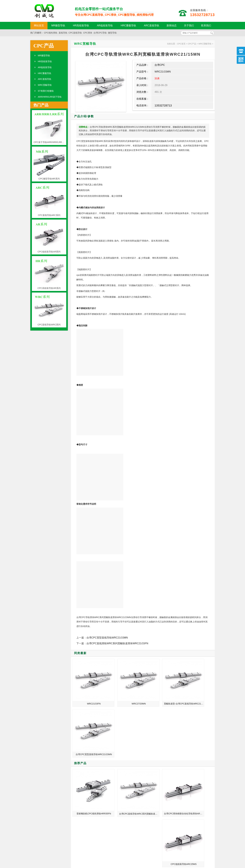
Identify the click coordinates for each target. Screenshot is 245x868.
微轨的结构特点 (173, 781)
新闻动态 (172, 25)
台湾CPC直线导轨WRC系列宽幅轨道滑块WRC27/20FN (126, 745)
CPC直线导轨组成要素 (81, 807)
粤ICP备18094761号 (170, 856)
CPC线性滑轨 (51, 33)
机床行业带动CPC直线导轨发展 (85, 789)
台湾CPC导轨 (100, 33)
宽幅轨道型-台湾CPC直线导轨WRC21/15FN (162, 695)
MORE (114, 767)
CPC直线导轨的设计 (175, 789)
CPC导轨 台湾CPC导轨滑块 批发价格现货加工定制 (86, 794)
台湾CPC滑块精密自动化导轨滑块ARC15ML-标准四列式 (162, 745)
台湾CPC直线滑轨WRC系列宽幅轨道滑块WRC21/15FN (117, 643)
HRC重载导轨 (128, 25)
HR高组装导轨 (81, 25)
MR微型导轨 (58, 25)
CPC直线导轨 (75, 33)
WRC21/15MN (163, 72)
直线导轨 (63, 33)
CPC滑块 (88, 33)
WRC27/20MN (125, 695)
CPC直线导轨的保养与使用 (179, 776)
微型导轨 (112, 33)
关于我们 (189, 25)
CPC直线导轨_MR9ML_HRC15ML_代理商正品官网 (86, 776)
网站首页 (39, 25)
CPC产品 (44, 46)
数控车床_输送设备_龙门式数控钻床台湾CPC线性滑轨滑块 (86, 781)
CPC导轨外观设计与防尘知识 (84, 802)
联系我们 (206, 25)
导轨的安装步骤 (173, 798)
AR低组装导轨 (105, 25)
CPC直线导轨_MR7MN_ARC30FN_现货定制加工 (182, 794)
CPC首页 (181, 44)
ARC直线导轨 (152, 25)
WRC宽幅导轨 (45, 85)
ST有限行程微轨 (46, 91)
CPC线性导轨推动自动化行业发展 (86, 798)
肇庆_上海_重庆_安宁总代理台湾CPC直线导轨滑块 (182, 807)
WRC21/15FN (89, 695)
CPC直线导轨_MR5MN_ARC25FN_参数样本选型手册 (86, 785)
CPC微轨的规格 (173, 802)
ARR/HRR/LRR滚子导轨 (50, 97)
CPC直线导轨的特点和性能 (179, 785)
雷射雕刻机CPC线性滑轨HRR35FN (90, 745)
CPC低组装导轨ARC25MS (197, 745)
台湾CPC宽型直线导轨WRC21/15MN (107, 638)
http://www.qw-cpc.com (178, 851)
